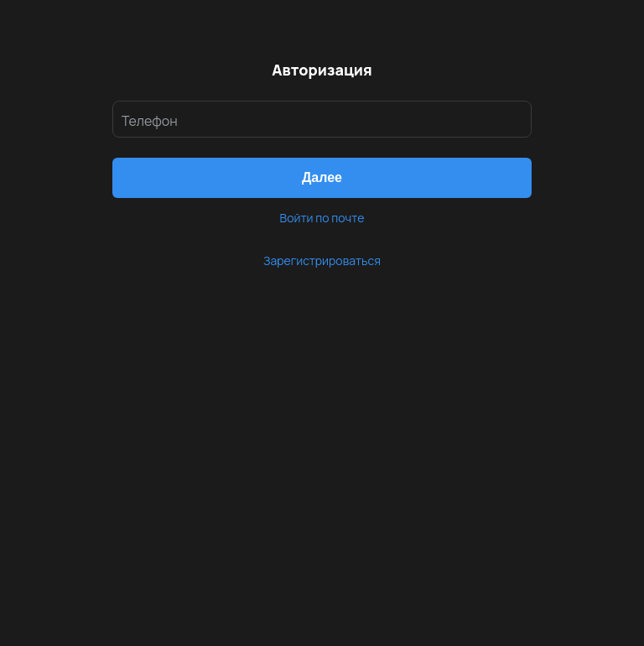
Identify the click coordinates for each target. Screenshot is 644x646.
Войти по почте (322, 218)
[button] (322, 178)
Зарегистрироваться (322, 260)
